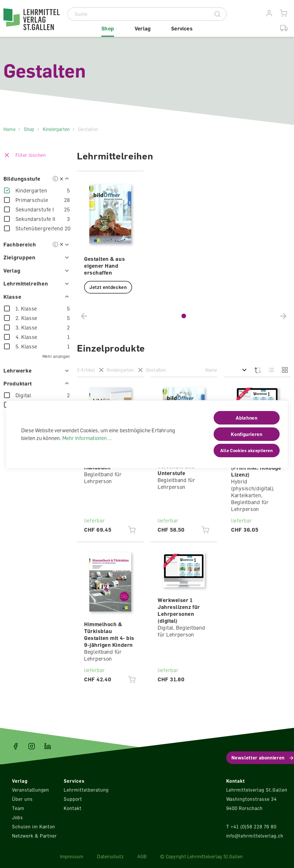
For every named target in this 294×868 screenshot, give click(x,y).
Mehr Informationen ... (87, 438)
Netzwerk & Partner (34, 836)
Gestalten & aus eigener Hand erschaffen (105, 266)
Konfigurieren (246, 434)
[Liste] (271, 370)
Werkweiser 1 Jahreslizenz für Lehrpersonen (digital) (179, 610)
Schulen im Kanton (34, 827)
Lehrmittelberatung (86, 790)
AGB (142, 857)
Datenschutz (110, 857)
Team (18, 808)
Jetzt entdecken (108, 287)
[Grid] (284, 370)
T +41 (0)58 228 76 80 (251, 827)
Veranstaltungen (31, 790)
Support (73, 799)
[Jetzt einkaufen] (132, 530)
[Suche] (138, 14)
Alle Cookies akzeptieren (246, 450)
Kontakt (73, 808)
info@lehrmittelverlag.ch (255, 836)
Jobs (18, 817)
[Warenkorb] (284, 13)
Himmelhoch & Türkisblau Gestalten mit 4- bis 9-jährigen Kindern (109, 634)
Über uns (22, 799)
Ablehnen (246, 418)
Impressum (72, 857)
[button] (184, 316)
